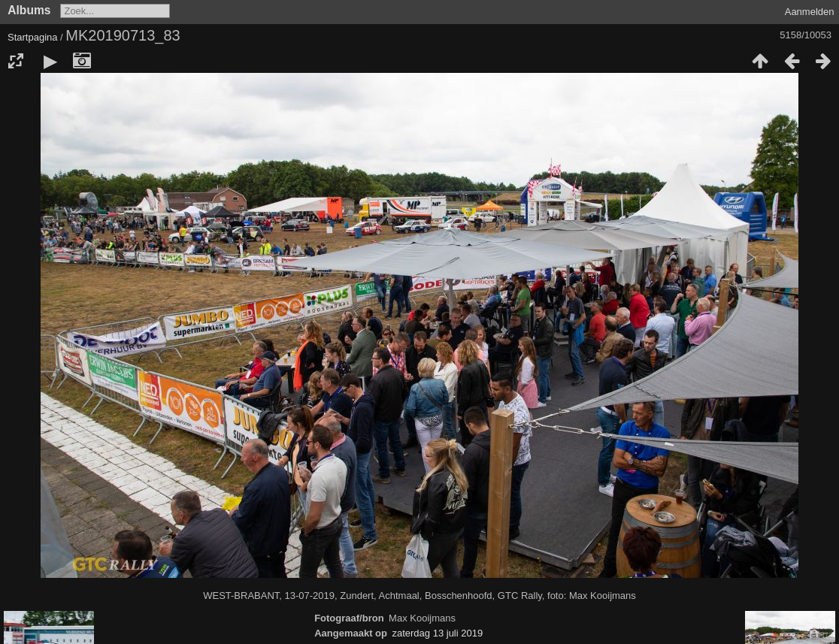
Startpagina (33, 37)
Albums (29, 10)
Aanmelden (810, 12)
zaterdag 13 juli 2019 (437, 633)
